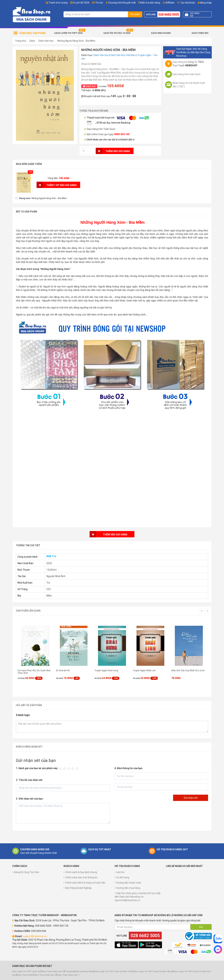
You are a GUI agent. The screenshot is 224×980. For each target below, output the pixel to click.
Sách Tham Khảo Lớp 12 (45, 975)
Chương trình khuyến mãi (122, 3)
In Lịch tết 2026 (81, 3)
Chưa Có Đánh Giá (91, 64)
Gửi (201, 927)
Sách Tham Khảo (25, 975)
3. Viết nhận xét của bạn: (30, 799)
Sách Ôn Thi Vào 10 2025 (117, 33)
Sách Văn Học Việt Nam (123, 55)
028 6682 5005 (169, 14)
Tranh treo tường (58, 3)
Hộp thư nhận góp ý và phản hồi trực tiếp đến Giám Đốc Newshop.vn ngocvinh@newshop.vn (138, 897)
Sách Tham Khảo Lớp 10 (53, 972)
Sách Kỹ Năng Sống (84, 972)
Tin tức (99, 3)
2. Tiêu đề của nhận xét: (29, 780)
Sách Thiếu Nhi (200, 33)
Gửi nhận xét (191, 798)
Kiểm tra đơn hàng (150, 3)
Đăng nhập (205, 3)
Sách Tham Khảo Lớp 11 (68, 975)
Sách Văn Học (46, 41)
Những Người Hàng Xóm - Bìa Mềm (76, 41)
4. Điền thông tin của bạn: (129, 768)
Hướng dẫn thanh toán (129, 883)
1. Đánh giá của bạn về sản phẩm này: (37, 768)
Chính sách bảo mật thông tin (81, 877)
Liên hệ (120, 872)
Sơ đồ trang (123, 877)
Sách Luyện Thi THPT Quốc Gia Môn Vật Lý (153, 972)
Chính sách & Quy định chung (81, 872)
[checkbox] (41, 198)
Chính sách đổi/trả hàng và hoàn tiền (85, 883)
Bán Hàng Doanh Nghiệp (78, 888)
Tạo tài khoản (186, 3)
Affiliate (169, 3)
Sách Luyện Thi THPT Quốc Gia (26, 972)
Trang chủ (21, 41)
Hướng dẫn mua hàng (128, 888)
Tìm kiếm (135, 14)
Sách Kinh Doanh (161, 33)
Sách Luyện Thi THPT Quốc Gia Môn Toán (113, 972)
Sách (32, 41)
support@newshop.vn (35, 936)
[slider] (69, 769)
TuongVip (70, 972)
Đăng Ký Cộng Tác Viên (27, 872)
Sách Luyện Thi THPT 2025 (68, 33)
